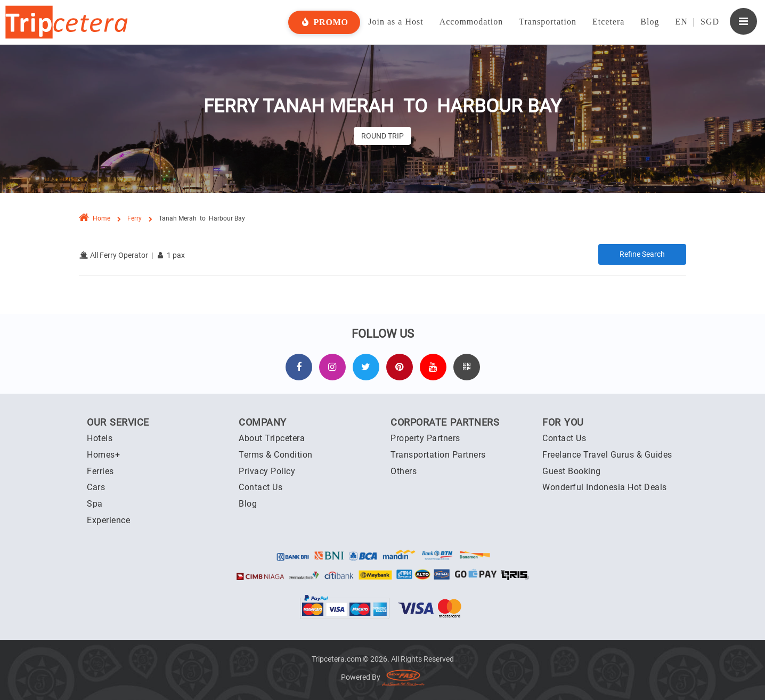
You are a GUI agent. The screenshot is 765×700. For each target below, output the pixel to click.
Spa (95, 504)
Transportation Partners (438, 455)
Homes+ (103, 455)
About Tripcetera (272, 438)
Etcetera (608, 22)
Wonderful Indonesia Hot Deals (605, 487)
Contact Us (261, 487)
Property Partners (425, 438)
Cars (96, 487)
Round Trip (382, 136)
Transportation (548, 22)
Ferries (100, 471)
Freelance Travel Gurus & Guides (607, 455)
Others (404, 471)
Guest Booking (572, 471)
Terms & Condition (276, 455)
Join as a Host (396, 22)
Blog (650, 22)
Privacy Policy (267, 471)
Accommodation (471, 22)
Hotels (100, 438)
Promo (324, 22)
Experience (108, 520)
